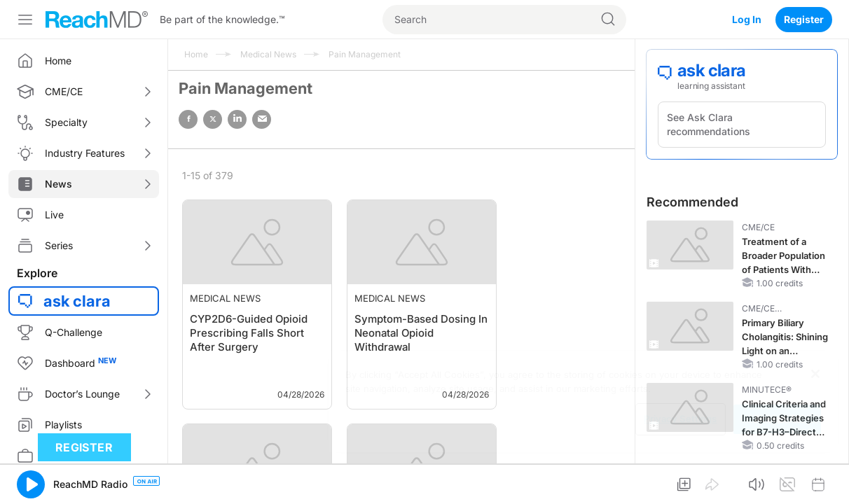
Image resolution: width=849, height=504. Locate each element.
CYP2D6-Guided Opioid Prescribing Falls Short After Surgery (249, 333)
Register (804, 19)
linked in (237, 119)
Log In (747, 19)
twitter (213, 119)
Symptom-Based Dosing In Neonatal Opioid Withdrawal (421, 333)
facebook (188, 119)
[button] (31, 484)
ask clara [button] (77, 301)
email (262, 119)
